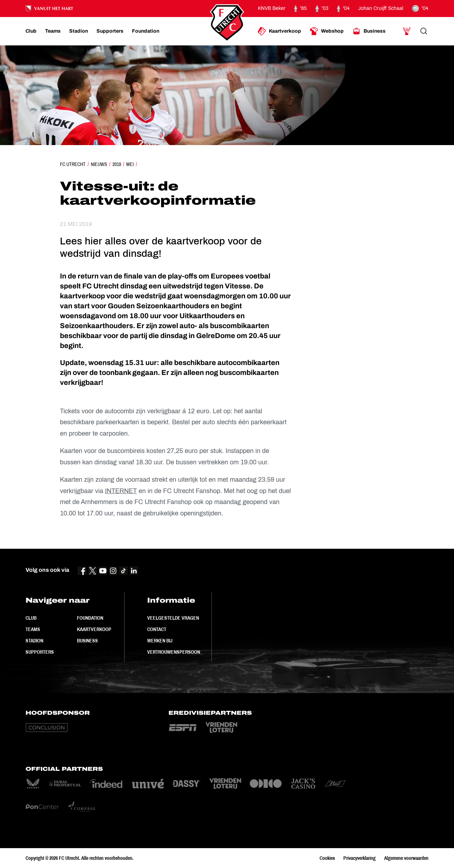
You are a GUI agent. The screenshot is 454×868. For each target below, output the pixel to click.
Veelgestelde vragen (173, 618)
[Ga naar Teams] (53, 31)
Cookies (327, 858)
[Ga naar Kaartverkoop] (279, 31)
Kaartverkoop (94, 629)
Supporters (40, 652)
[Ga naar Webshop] (327, 31)
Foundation (90, 618)
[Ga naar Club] (31, 31)
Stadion (34, 641)
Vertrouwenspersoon (174, 652)
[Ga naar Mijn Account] (407, 31)
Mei (130, 164)
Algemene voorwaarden (406, 858)
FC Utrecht (73, 164)
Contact (157, 629)
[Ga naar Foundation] (146, 31)
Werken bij (160, 641)
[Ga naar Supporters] (110, 31)
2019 (117, 164)
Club (31, 618)
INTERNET (121, 491)
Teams (33, 629)
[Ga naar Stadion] (79, 31)
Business (87, 641)
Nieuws (99, 164)
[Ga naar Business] (369, 31)
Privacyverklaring (359, 858)
